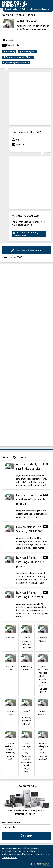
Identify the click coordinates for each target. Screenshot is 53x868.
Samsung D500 (28, 52)
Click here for (26, 234)
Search (26, 836)
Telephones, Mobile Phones (18, 57)
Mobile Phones (25, 15)
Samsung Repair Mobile (16, 63)
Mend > (9, 15)
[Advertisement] (26, 99)
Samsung (9, 52)
